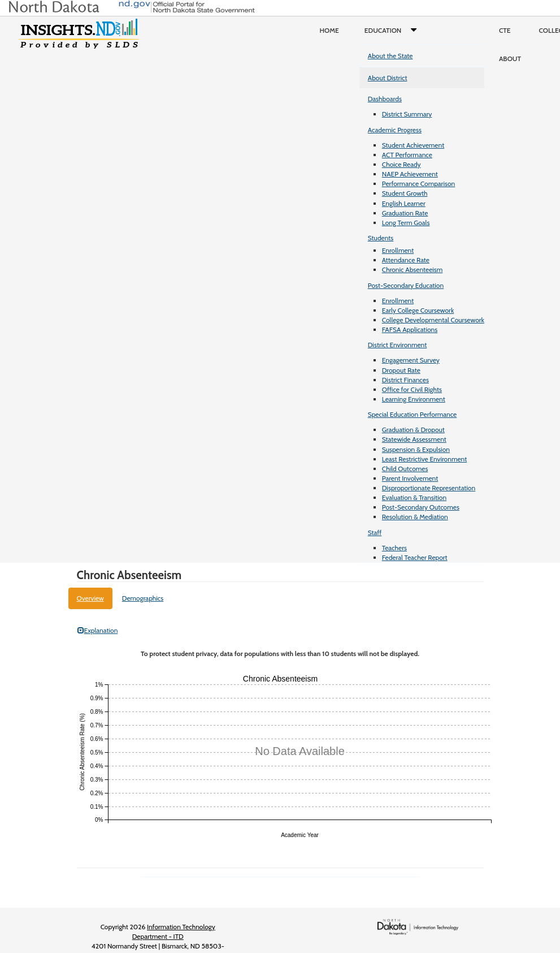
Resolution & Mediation (415, 517)
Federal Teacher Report (415, 557)
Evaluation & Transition (414, 497)
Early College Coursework (418, 310)
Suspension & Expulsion (416, 449)
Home (329, 30)
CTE (505, 30)
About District (388, 78)
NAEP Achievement (410, 174)
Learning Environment (414, 399)
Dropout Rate (401, 370)
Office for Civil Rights (412, 389)
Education (393, 31)
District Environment (398, 345)
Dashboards (385, 99)
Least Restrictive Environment (425, 459)
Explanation (98, 630)
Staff (375, 532)
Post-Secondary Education (406, 285)
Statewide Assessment (414, 439)
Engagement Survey (411, 360)
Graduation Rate (405, 213)
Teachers (394, 548)
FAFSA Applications (410, 329)
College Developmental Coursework (433, 320)
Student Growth (405, 193)
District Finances (405, 380)
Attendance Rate (406, 260)
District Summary (407, 114)
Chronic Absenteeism (413, 269)
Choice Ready (401, 164)
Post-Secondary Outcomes (421, 507)
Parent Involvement (410, 478)
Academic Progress (395, 130)
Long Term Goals (406, 223)
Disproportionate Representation (429, 488)
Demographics (143, 598)
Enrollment (398, 250)
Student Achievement (413, 145)
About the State (390, 56)
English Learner (404, 203)
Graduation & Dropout (413, 430)
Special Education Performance (413, 414)
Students (381, 238)
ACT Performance (407, 155)
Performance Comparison (419, 184)
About (510, 59)
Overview (90, 598)
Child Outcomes (405, 469)
